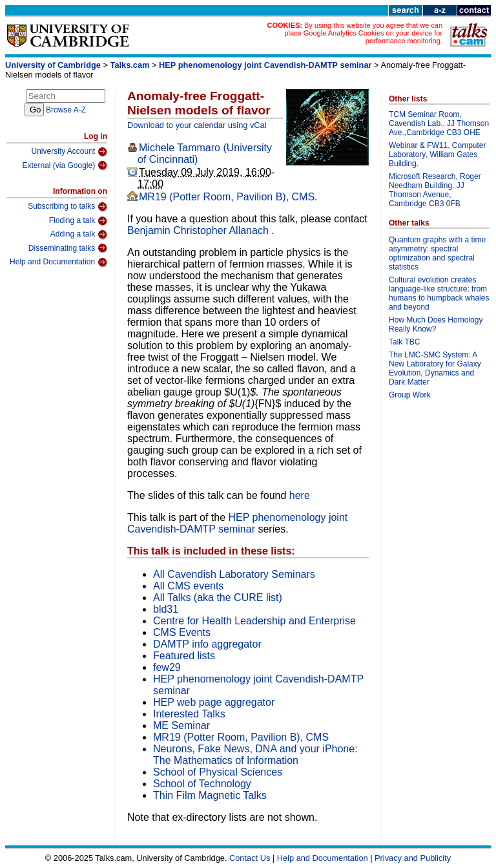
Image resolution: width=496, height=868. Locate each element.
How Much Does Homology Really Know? (436, 324)
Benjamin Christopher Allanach (199, 230)
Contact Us (250, 858)
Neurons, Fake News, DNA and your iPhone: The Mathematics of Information (255, 755)
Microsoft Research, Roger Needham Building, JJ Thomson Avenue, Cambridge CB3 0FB (435, 190)
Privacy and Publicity (413, 858)
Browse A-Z (66, 110)
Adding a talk (79, 235)
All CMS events (188, 586)
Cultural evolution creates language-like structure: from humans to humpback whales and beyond (439, 293)
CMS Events (182, 632)
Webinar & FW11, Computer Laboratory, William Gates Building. (438, 154)
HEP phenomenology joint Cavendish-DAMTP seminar (265, 65)
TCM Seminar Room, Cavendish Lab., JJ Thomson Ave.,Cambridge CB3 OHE (439, 123)
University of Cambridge (53, 65)
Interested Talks (189, 714)
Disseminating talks (68, 248)
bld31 (166, 609)
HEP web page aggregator (214, 702)
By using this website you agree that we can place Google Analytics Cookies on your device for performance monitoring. (363, 33)
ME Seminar (181, 725)
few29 (167, 667)
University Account (69, 152)
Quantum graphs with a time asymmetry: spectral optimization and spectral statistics (437, 253)
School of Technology (202, 784)
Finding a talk (78, 221)
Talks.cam (130, 65)
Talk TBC (404, 342)
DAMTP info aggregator (207, 644)
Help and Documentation (58, 262)
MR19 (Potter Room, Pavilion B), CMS (227, 197)
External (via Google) (65, 165)
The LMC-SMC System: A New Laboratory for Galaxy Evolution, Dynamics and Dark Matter (435, 368)
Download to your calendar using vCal (197, 125)
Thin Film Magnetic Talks (210, 795)
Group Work (409, 395)
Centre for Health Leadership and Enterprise (254, 621)
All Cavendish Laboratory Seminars (234, 574)
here (300, 495)
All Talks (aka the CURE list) (218, 598)
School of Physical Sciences (218, 772)
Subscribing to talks (67, 207)
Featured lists (184, 656)
